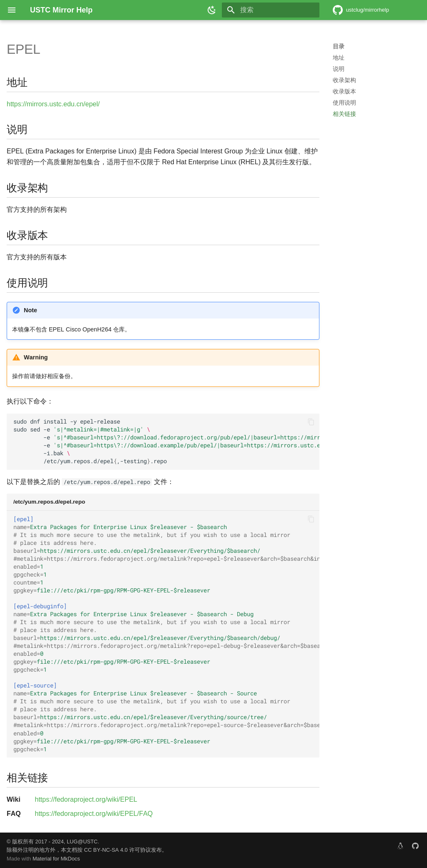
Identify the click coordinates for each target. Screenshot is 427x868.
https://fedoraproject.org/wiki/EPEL (86, 799)
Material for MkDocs (56, 859)
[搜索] (271, 10)
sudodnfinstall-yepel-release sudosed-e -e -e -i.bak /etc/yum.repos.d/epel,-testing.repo (166, 441)
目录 (339, 46)
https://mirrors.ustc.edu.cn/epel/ (53, 104)
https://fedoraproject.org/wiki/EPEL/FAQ (94, 814)
